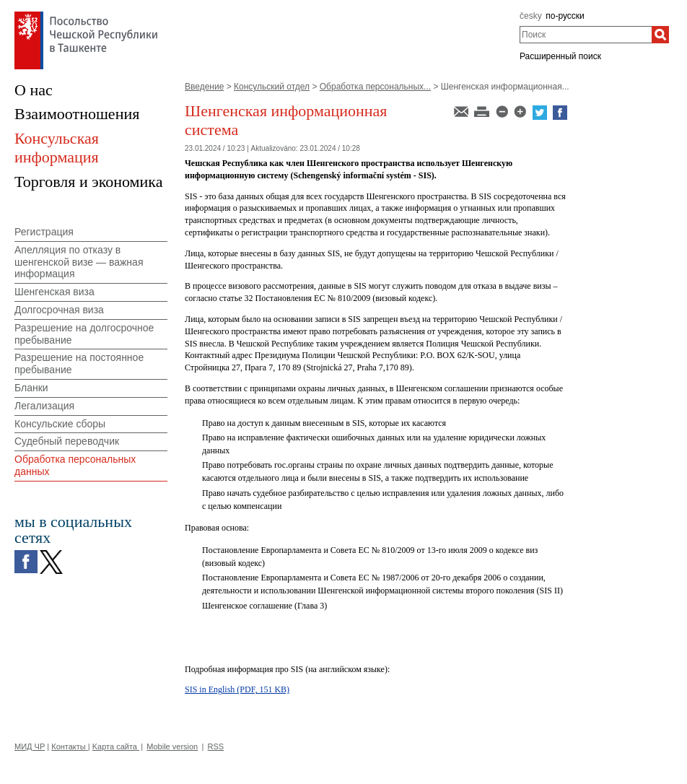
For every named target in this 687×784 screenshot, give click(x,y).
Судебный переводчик (67, 441)
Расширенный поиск (560, 56)
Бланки (31, 388)
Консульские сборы (60, 424)
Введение (204, 87)
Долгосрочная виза (59, 310)
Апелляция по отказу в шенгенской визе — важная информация (79, 262)
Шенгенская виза (54, 292)
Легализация (44, 406)
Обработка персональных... (375, 87)
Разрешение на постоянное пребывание (79, 363)
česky (531, 16)
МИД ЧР (30, 746)
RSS (216, 746)
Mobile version (172, 746)
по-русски (565, 16)
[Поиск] (660, 35)
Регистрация (44, 232)
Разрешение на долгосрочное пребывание (84, 334)
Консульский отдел (272, 87)
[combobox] (586, 35)
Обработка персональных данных (75, 465)
